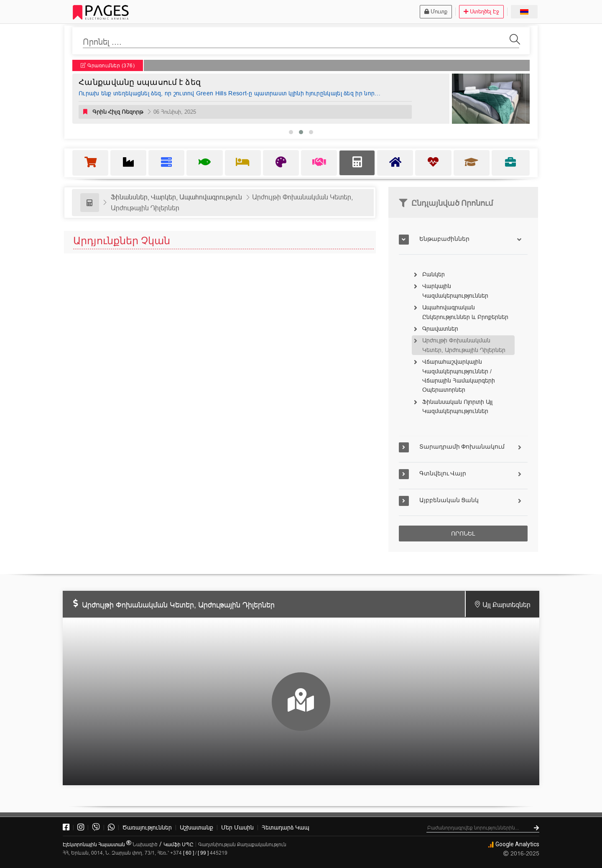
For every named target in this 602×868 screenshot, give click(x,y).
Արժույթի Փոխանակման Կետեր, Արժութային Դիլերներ (464, 345)
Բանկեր (434, 274)
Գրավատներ (440, 329)
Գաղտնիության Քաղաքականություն (242, 844)
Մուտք (436, 11)
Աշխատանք (196, 827)
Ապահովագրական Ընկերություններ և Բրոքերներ (465, 312)
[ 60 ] (189, 853)
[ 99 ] (203, 853)
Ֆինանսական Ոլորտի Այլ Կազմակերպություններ (457, 406)
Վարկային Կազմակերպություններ (455, 291)
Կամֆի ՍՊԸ (179, 844)
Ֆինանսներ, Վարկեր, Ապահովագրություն (176, 197)
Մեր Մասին (237, 827)
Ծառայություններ (147, 827)
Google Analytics (513, 844)
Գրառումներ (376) (108, 65)
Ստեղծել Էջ (481, 11)
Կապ (286, 827)
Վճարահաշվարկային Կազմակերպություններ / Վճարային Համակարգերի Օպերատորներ (459, 376)
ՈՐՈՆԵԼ (463, 534)
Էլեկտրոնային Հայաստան (97, 844)
